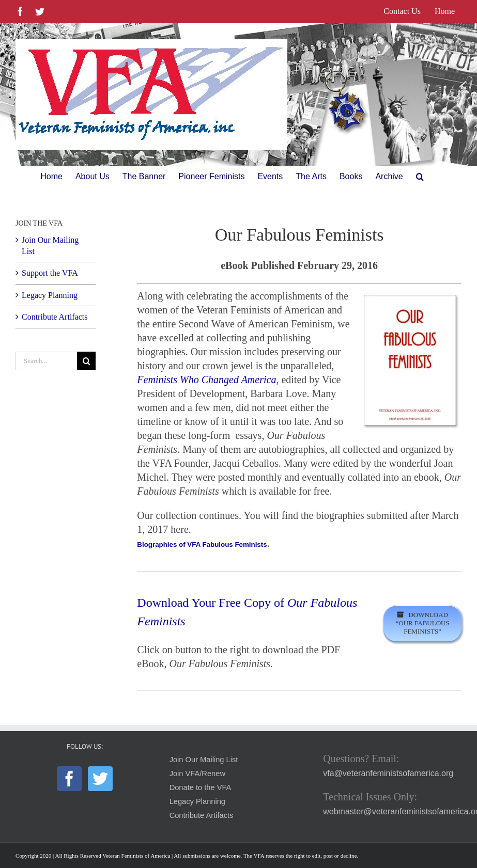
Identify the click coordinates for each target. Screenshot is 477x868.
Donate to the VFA (201, 787)
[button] (420, 177)
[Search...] (46, 361)
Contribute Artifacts (55, 317)
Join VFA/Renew (197, 774)
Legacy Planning (50, 295)
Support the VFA (50, 273)
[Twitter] (100, 779)
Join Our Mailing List (204, 760)
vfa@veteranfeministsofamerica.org (388, 773)
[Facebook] (69, 779)
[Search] (86, 361)
